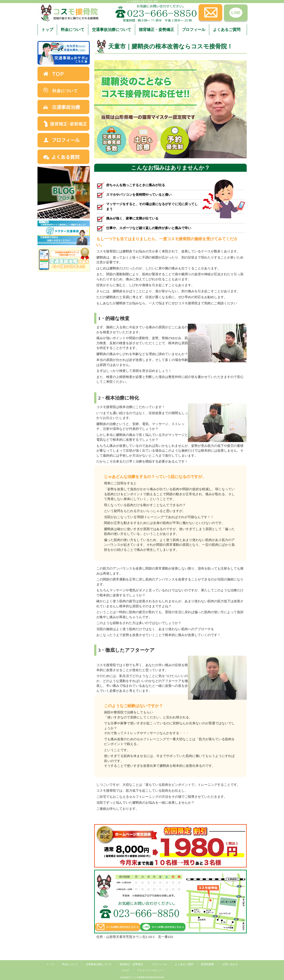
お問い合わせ (230, 964)
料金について (70, 964)
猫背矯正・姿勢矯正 (131, 964)
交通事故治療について (99, 964)
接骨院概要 (207, 964)
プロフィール (159, 964)
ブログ (125, 970)
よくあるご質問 (184, 964)
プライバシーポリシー (150, 970)
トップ (50, 964)
